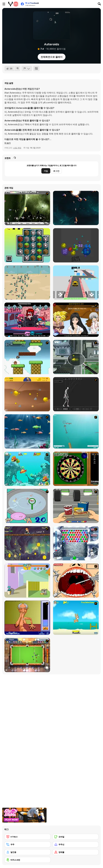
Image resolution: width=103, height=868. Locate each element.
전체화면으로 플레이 (52, 57)
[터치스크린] (28, 860)
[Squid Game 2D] (27, 282)
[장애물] (76, 852)
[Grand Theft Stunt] (76, 282)
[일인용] (28, 852)
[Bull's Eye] (76, 469)
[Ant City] (76, 357)
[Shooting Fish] (76, 431)
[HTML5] (28, 837)
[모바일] (76, 837)
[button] (8, 143)
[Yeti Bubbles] (76, 543)
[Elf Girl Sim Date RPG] (76, 320)
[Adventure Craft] (27, 245)
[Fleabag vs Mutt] (27, 580)
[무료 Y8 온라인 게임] (13, 4)
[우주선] (76, 844)
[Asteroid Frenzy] (76, 208)
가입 (46, 171)
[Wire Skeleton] (76, 394)
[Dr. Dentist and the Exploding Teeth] (76, 580)
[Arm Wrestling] (27, 618)
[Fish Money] (27, 543)
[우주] (28, 844)
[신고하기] (27, 68)
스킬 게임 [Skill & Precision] (17, 148)
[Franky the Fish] (27, 431)
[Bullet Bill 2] (27, 357)
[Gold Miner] (27, 394)
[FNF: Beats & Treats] (27, 320)
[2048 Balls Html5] (76, 245)
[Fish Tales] (27, 469)
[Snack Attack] (76, 506)
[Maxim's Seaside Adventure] (76, 618)
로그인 (56, 171)
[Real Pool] (27, 655)
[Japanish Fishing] (27, 506)
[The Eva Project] (27, 208)
